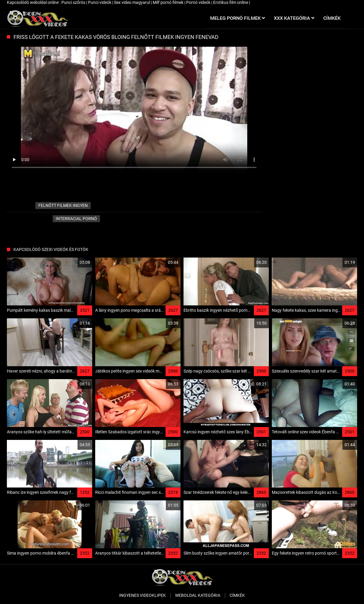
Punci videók (100, 2)
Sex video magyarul (132, 2)
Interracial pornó (76, 219)
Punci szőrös (74, 2)
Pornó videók (199, 2)
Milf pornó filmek (169, 2)
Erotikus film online (231, 2)
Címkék (237, 595)
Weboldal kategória (198, 595)
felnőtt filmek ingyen (63, 205)
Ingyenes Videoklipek (142, 595)
